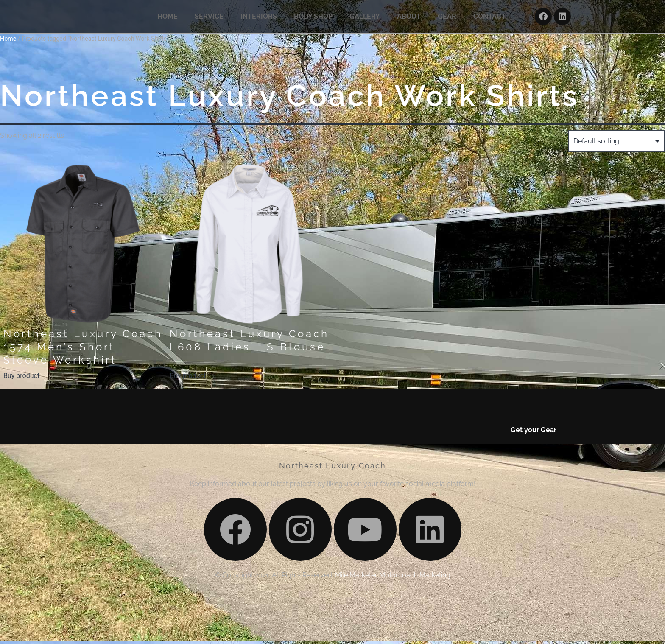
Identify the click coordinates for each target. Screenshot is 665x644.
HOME (168, 18)
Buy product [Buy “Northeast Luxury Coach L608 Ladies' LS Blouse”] (188, 379)
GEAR (447, 18)
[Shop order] (616, 144)
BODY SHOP (313, 18)
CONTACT (489, 18)
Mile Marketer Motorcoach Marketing (393, 634)
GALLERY (365, 18)
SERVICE (209, 18)
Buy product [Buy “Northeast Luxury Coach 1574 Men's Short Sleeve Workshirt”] (21, 379)
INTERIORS (259, 18)
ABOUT (409, 18)
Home (8, 42)
